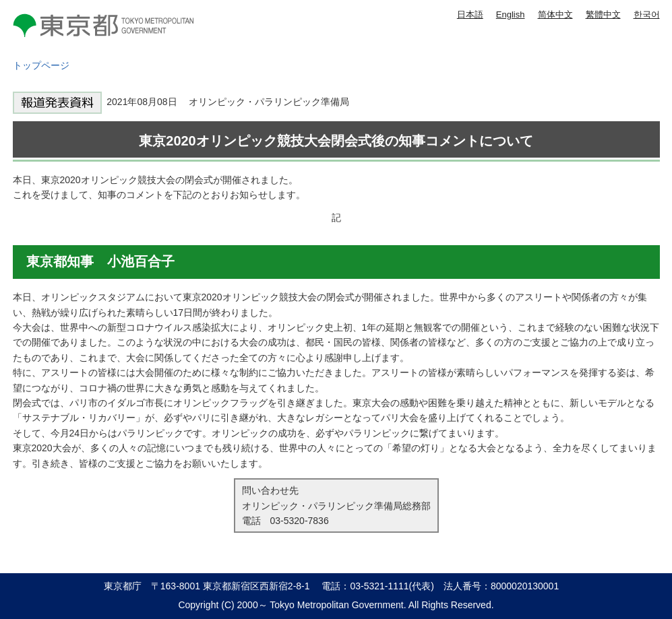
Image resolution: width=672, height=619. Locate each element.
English (511, 14)
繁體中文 (603, 14)
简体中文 (555, 14)
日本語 (470, 14)
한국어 (647, 14)
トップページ (41, 65)
